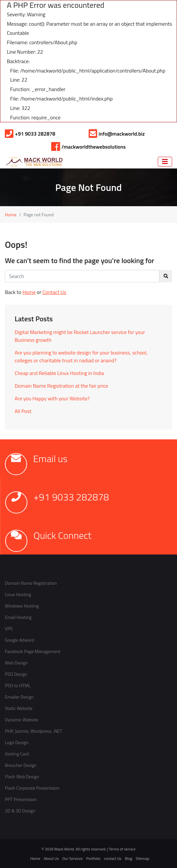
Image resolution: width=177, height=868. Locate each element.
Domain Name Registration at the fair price (61, 386)
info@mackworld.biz (117, 134)
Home (11, 214)
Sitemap (142, 858)
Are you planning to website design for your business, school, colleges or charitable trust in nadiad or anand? (81, 356)
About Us (51, 858)
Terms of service (122, 849)
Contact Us (54, 292)
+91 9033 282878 (30, 134)
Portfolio (94, 858)
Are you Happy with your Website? (52, 398)
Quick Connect (63, 535)
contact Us (113, 858)
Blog (129, 858)
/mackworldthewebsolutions (88, 147)
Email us (51, 459)
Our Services (73, 858)
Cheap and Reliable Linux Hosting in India (59, 373)
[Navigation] (165, 162)
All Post (23, 411)
